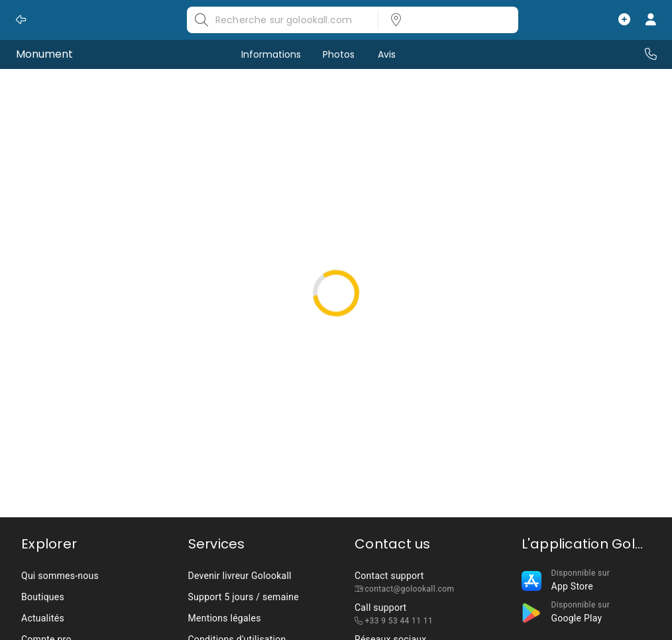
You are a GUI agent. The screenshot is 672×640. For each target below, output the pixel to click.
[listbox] (444, 20)
